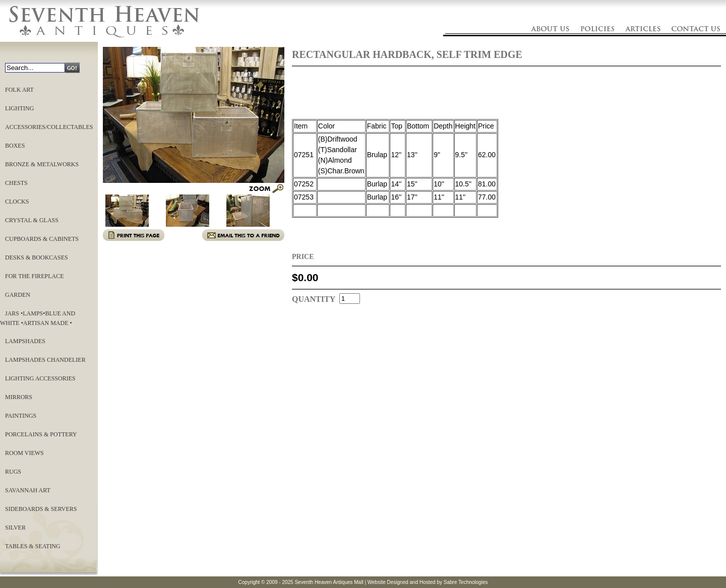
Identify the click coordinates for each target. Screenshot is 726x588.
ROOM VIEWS (24, 453)
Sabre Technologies (466, 582)
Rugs (13, 472)
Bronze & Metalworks (42, 164)
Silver (15, 528)
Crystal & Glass (32, 220)
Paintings (21, 416)
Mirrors (19, 397)
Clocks (17, 202)
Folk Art (19, 90)
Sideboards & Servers (41, 509)
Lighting (19, 108)
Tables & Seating (33, 546)
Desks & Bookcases (37, 257)
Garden (18, 295)
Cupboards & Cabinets (42, 239)
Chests (16, 183)
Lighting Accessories (40, 378)
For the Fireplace (34, 276)
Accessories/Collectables (49, 127)
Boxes (15, 146)
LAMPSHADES (25, 341)
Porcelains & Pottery (41, 434)
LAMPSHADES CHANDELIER (45, 360)
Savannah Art (28, 490)
